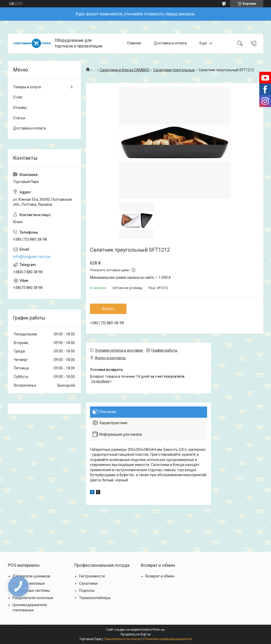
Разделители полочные (33, 598)
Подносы (87, 590)
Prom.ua (159, 630)
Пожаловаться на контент (123, 639)
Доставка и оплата (170, 43)
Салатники (88, 583)
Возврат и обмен (160, 576)
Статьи (19, 118)
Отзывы (20, 108)
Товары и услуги (27, 87)
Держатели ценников (31, 576)
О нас (18, 97)
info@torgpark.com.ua (32, 257)
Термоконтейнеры (95, 598)
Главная (134, 43)
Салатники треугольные (174, 70)
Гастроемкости (92, 576)
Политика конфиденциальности (168, 639)
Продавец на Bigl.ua (135, 634)
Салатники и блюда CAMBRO (125, 70)
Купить (108, 309)
